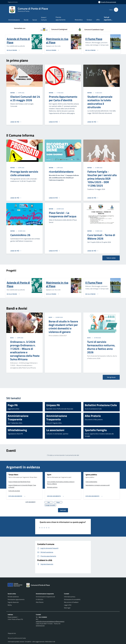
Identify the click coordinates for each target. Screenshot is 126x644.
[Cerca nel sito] (116, 10)
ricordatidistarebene (61, 172)
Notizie (13, 93)
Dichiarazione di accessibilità (72, 599)
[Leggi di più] (16, 122)
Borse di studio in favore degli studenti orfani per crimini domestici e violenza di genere (63, 327)
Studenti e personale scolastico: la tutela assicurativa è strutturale (100, 102)
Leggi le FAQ (68, 605)
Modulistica (79, 20)
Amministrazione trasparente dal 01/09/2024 (45, 598)
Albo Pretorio (40, 602)
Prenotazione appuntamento (16, 599)
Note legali (67, 608)
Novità (26, 20)
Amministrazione (14, 20)
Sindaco (89, 20)
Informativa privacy (70, 597)
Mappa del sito (12, 633)
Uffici (98, 20)
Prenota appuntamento (61, 18)
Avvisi (12, 338)
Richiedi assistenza (13, 597)
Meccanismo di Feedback (71, 602)
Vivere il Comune (44, 19)
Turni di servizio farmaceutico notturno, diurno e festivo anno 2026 (101, 347)
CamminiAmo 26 (20, 235)
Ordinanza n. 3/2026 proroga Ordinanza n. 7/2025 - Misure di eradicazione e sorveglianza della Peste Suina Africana (25, 350)
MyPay (10, 605)
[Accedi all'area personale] (108, 2)
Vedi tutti (63, 510)
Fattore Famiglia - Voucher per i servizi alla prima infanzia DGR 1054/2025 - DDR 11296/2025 (102, 179)
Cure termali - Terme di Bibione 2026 (101, 237)
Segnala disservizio (13, 602)
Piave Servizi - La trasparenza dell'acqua (63, 214)
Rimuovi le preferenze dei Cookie (17, 638)
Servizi (35, 20)
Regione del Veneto (13, 2)
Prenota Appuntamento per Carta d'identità (63, 98)
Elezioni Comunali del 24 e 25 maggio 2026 (25, 98)
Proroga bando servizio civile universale (24, 173)
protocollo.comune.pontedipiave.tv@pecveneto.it (50, 621)
